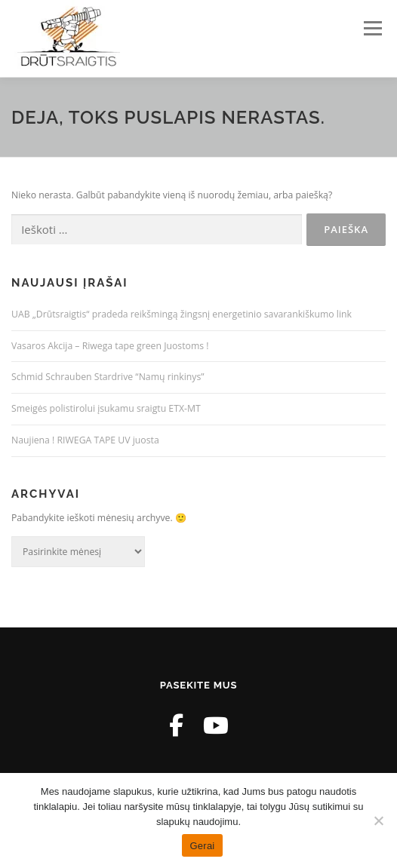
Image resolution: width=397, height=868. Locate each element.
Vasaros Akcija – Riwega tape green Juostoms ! (110, 346)
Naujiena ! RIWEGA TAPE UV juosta (85, 440)
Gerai (202, 846)
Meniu (372, 28)
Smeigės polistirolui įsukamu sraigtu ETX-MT (106, 408)
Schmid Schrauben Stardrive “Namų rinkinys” (108, 377)
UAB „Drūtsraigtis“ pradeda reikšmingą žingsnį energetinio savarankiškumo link (182, 314)
